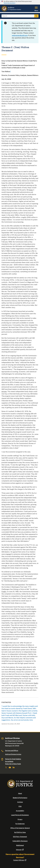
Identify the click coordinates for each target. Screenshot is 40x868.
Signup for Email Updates (13, 759)
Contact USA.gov (20, 860)
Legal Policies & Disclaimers (20, 815)
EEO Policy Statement (20, 837)
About (20, 793)
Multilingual (20, 845)
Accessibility (20, 811)
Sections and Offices (12, 751)
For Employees (20, 824)
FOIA (20, 806)
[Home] (11, 11)
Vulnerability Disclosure (20, 841)
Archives (20, 802)
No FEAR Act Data (20, 832)
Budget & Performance (20, 798)
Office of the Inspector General (20, 828)
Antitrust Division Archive (13, 754)
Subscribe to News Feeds (13, 764)
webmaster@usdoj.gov (20, 35)
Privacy (20, 819)
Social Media (9, 761)
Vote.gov (20, 850)
